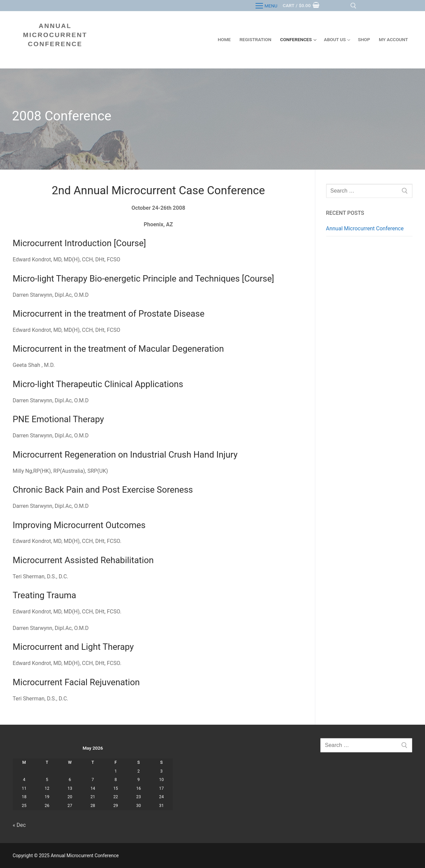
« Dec (19, 825)
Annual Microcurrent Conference (365, 228)
